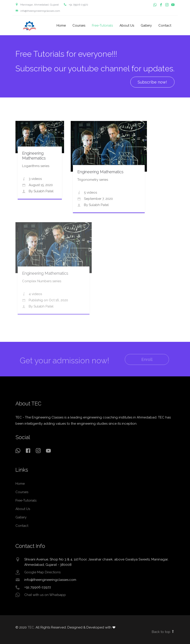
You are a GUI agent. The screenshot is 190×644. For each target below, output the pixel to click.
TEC (30, 26)
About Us (127, 25)
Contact (165, 25)
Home (61, 25)
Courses (79, 25)
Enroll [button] (143, 359)
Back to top (163, 632)
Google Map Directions (42, 572)
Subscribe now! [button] (152, 82)
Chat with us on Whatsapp (45, 595)
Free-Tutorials (102, 25)
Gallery (146, 25)
